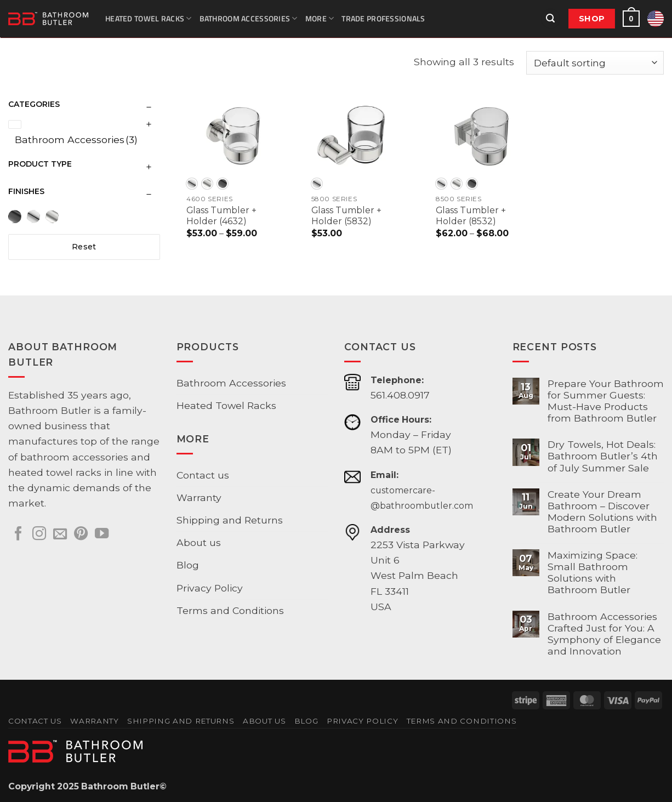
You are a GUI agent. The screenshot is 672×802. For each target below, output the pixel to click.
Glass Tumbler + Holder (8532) (471, 216)
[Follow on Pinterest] (81, 534)
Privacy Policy (210, 588)
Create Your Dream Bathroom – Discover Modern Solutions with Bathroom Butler (602, 511)
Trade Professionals (383, 18)
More (320, 18)
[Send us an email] (60, 534)
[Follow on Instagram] (39, 534)
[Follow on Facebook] (18, 534)
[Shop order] (595, 63)
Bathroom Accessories (249, 18)
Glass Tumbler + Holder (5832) (346, 216)
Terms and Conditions (230, 610)
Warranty (199, 497)
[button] (551, 19)
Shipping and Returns (230, 520)
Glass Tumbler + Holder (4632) (221, 216)
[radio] (192, 184)
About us (199, 542)
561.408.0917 (400, 395)
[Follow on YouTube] (102, 534)
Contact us (203, 475)
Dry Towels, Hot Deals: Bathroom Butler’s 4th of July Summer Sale (603, 456)
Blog (188, 565)
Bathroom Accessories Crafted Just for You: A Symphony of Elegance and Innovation (604, 634)
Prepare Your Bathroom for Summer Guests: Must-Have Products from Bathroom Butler (606, 401)
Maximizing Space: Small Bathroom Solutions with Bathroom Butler (593, 572)
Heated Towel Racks (149, 18)
